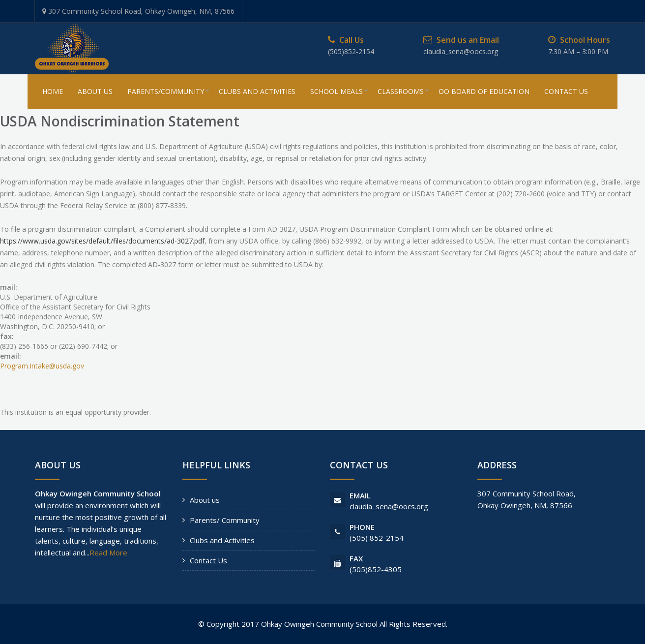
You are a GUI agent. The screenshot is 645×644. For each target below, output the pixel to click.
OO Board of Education (484, 91)
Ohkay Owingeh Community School (319, 624)
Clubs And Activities (257, 91)
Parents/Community (166, 91)
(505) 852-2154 (377, 538)
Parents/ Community (225, 520)
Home (53, 91)
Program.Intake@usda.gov (42, 366)
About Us (95, 91)
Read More (108, 552)
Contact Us (566, 91)
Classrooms (401, 91)
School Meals (337, 91)
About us (205, 500)
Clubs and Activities (222, 540)
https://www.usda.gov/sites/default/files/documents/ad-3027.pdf (102, 241)
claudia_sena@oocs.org (389, 506)
